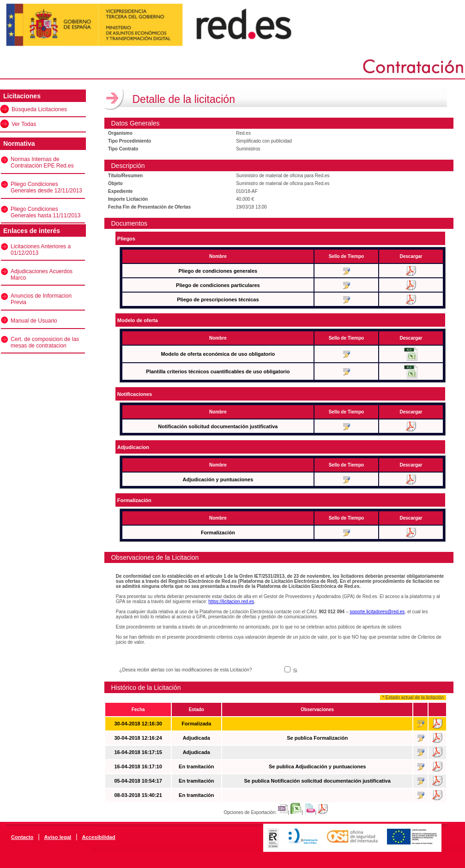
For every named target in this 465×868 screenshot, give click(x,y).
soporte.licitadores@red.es (377, 612)
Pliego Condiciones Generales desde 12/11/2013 (46, 187)
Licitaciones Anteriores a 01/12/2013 (41, 250)
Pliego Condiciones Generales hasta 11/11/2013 (45, 212)
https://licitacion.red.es (231, 602)
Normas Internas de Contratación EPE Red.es (42, 162)
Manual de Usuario (34, 321)
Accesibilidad (98, 837)
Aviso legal (58, 837)
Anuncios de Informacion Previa (41, 299)
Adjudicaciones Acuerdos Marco (42, 275)
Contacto (22, 837)
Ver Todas (24, 124)
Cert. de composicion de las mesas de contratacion (45, 342)
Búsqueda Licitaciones (39, 109)
